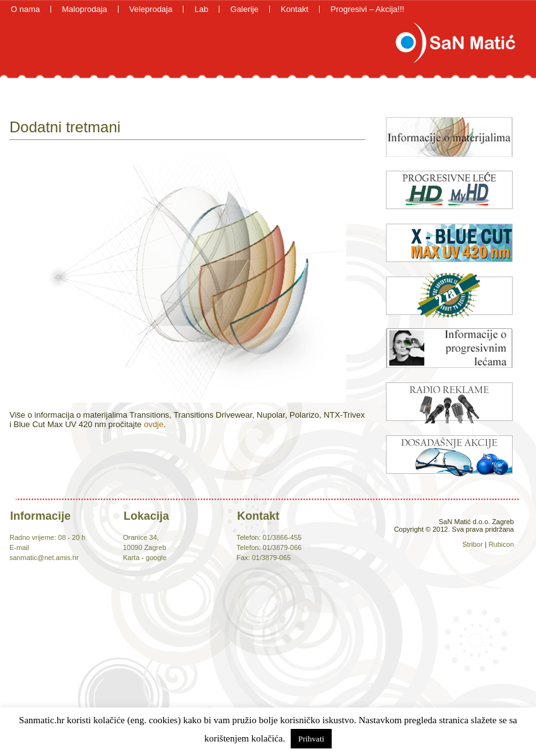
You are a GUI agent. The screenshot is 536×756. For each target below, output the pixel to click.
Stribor (472, 544)
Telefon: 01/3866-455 (269, 537)
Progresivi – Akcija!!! (367, 9)
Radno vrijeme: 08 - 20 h (47, 537)
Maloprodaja (84, 9)
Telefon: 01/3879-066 (269, 547)
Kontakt (294, 9)
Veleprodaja (151, 9)
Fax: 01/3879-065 (264, 558)
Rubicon (501, 544)
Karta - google (145, 558)
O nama (25, 9)
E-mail (19, 547)
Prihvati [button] (311, 739)
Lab (201, 9)
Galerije (244, 9)
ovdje (154, 424)
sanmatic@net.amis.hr (44, 558)
